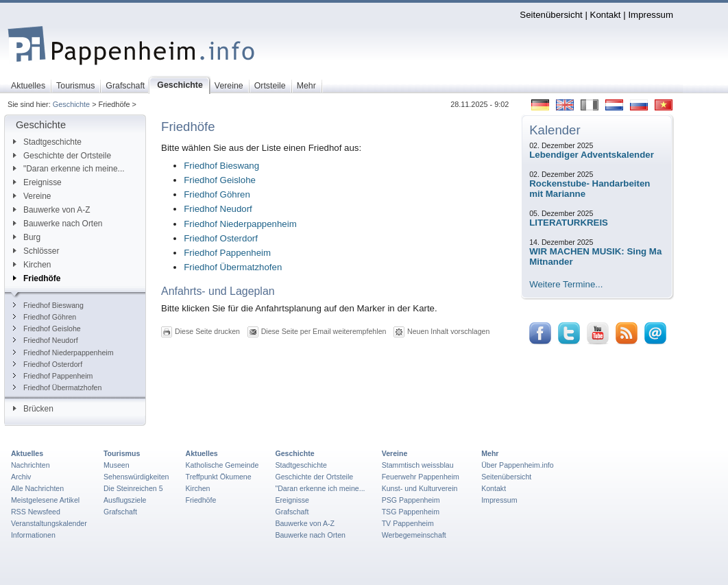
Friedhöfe (37, 278)
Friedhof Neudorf (46, 340)
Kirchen (32, 265)
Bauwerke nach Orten (58, 224)
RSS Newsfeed (36, 512)
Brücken (33, 409)
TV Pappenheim (408, 523)
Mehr (490, 453)
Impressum (651, 15)
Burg (27, 237)
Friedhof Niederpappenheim (63, 353)
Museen (117, 465)
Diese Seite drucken (207, 331)
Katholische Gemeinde (222, 465)
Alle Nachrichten (37, 488)
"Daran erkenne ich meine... (69, 169)
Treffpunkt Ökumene (219, 477)
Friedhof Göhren (45, 317)
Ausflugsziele (125, 500)
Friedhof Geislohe (47, 329)
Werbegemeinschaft (414, 535)
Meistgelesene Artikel (45, 500)
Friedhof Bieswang (48, 305)
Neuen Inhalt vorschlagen (448, 331)
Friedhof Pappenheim (53, 376)
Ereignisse (37, 182)
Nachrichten (31, 465)
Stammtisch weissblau (418, 465)
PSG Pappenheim (411, 500)
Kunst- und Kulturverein (420, 488)
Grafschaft (120, 512)
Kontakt (606, 15)
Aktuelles (27, 453)
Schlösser (36, 251)
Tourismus (122, 453)
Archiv (21, 477)
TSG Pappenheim (411, 512)
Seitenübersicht (551, 15)
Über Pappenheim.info (518, 465)
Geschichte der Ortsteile (62, 156)
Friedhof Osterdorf (48, 364)
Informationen (33, 535)
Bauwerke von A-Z (52, 210)
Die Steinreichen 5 (133, 488)
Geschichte (71, 104)
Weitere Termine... (566, 284)
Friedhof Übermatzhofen (57, 387)
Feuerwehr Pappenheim (421, 477)
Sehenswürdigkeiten (136, 477)
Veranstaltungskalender (49, 523)
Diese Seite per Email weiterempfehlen (324, 331)
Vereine (32, 196)
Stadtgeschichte (47, 142)
